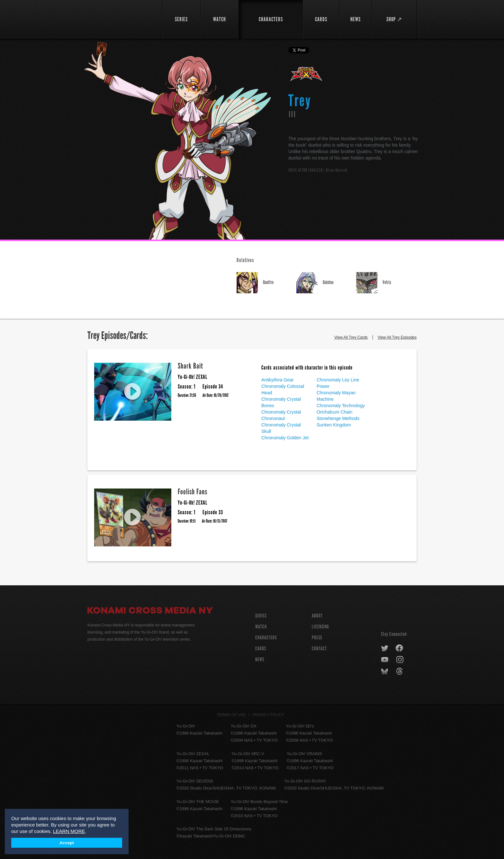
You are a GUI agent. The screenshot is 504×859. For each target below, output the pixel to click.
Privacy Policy (269, 715)
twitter (385, 648)
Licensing (320, 627)
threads (400, 672)
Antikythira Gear (277, 380)
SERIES (261, 616)
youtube (385, 660)
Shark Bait (190, 366)
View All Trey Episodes (397, 337)
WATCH (261, 627)
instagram (400, 660)
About (317, 616)
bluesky (385, 672)
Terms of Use (231, 715)
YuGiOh (121, 18)
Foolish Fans (193, 492)
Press (317, 638)
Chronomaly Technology (341, 406)
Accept (67, 843)
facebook (400, 648)
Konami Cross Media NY (150, 611)
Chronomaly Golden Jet (285, 438)
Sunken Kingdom (334, 425)
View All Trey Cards (351, 337)
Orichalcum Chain (334, 412)
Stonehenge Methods (338, 418)
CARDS (261, 649)
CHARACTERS (266, 638)
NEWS (260, 659)
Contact (319, 649)
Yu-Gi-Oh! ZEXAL (306, 77)
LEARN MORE (69, 831)
